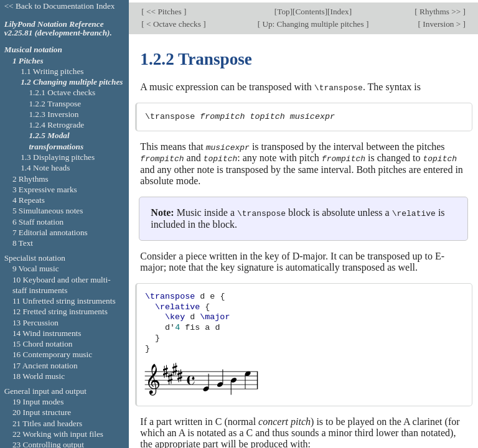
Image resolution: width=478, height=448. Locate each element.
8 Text (23, 243)
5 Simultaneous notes (48, 211)
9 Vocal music (36, 268)
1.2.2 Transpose (55, 104)
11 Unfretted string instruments (64, 301)
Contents (310, 10)
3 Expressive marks (45, 189)
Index (340, 10)
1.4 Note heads (45, 168)
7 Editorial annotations (50, 232)
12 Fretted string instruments (60, 311)
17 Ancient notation (45, 366)
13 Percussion (35, 323)
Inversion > (442, 21)
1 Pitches (28, 61)
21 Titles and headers (47, 423)
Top (283, 10)
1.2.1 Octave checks (62, 92)
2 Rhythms (30, 179)
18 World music (39, 376)
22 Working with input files (58, 434)
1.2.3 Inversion (54, 114)
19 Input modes (38, 402)
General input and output (45, 391)
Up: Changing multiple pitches (313, 21)
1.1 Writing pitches (52, 71)
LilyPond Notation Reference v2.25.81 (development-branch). (58, 29)
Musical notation (33, 49)
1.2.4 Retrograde (56, 125)
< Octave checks (174, 21)
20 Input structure (42, 412)
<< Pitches (164, 10)
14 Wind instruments (47, 333)
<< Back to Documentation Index (60, 6)
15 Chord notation (43, 344)
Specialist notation (35, 258)
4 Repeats (29, 200)
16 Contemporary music (52, 354)
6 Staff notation (38, 222)
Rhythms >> (440, 10)
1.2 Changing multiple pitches (72, 82)
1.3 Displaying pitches (58, 157)
